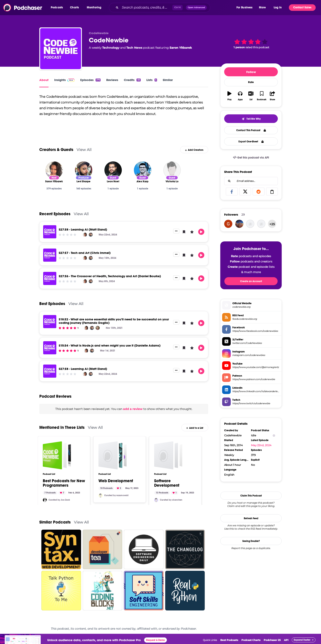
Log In (278, 7)
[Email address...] (251, 181)
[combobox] (172, 8)
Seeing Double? (251, 541)
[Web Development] (113, 455)
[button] (58, 8)
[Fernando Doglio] (98, 328)
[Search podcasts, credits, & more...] (146, 8)
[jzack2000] (45, 500)
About (44, 80)
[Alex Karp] (143, 170)
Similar (168, 80)
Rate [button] (251, 82)
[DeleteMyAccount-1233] (228, 224)
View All (84, 150)
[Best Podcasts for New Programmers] (57, 455)
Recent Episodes (55, 214)
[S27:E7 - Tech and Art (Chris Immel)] (50, 255)
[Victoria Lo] (172, 170)
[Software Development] (168, 455)
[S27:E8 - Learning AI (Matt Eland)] (50, 232)
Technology (111, 48)
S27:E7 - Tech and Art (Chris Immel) (85, 253)
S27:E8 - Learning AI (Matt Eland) (83, 229)
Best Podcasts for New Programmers (64, 483)
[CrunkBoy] (250, 224)
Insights (64, 80)
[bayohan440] (239, 224)
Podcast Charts (251, 640)
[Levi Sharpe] (84, 170)
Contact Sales (302, 7)
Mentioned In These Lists (62, 427)
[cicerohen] (156, 500)
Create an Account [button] (251, 281)
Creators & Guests (56, 150)
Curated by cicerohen (171, 500)
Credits (132, 80)
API (286, 640)
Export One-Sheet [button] (251, 142)
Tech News (134, 48)
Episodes (90, 80)
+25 (272, 224)
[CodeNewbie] (61, 49)
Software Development (167, 483)
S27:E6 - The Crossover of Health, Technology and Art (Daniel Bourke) (110, 276)
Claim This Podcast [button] (251, 496)
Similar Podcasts (55, 522)
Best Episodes (52, 304)
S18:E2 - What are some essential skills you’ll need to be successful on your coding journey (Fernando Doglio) (114, 321)
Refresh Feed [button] (251, 518)
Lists (152, 80)
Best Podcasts (229, 640)
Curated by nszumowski (116, 495)
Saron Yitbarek (181, 48)
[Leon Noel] (113, 170)
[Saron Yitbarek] (54, 170)
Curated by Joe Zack (59, 500)
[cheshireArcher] (261, 224)
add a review (133, 409)
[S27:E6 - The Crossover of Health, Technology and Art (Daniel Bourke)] (50, 278)
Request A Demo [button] (155, 640)
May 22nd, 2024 (261, 445)
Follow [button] (251, 72)
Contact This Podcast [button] (251, 130)
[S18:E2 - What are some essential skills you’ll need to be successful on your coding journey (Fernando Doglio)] (50, 322)
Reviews (112, 80)
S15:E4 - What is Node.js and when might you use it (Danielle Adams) (110, 345)
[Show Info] (274, 435)
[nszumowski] (101, 495)
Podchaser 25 (272, 640)
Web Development (116, 481)
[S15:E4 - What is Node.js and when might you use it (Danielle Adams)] (50, 348)
